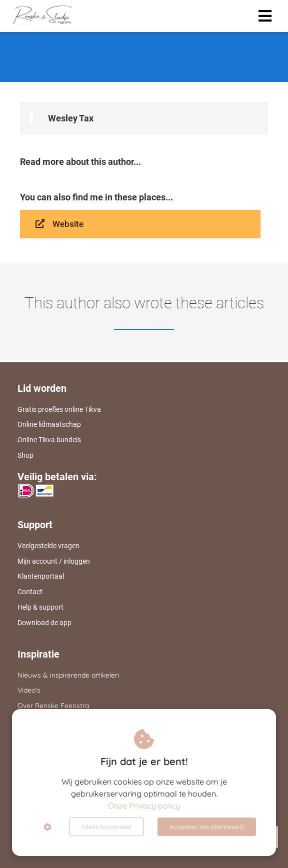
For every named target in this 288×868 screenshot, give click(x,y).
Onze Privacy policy (144, 806)
